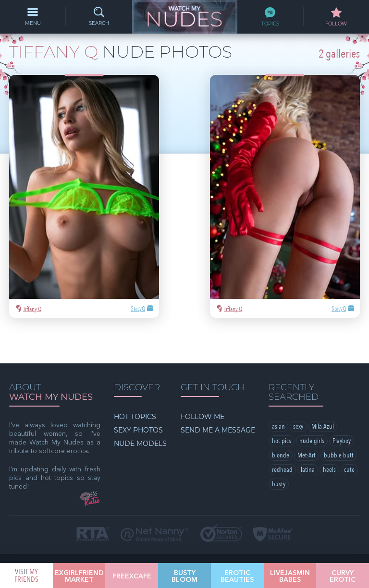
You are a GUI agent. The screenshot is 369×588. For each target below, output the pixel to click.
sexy (298, 370)
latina (308, 414)
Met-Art (307, 399)
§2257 (252, 516)
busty (279, 428)
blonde (281, 399)
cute (349, 414)
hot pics (282, 385)
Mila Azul (323, 370)
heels (329, 414)
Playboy (342, 385)
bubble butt (339, 399)
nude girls (312, 385)
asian (278, 370)
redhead (282, 414)
